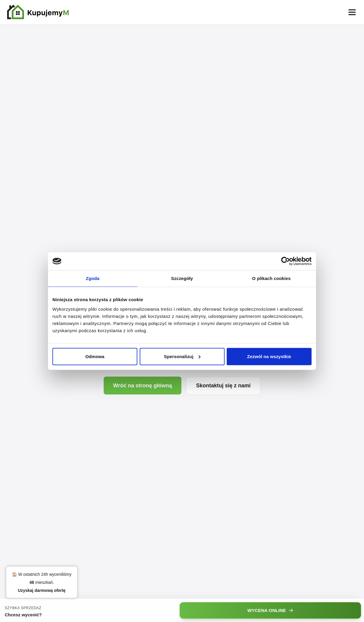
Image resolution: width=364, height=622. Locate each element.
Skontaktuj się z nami (223, 386)
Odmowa (95, 356)
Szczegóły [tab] (182, 278)
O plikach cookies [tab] (271, 278)
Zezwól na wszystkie (269, 356)
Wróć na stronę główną (143, 386)
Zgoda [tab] (93, 278)
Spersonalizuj (182, 356)
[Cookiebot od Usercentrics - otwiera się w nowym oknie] (286, 261)
